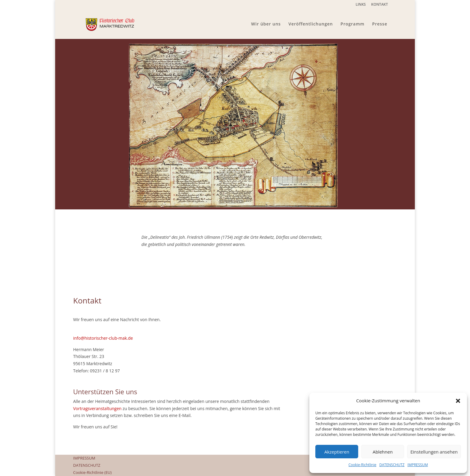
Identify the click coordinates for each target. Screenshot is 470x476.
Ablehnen (383, 452)
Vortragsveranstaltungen (97, 408)
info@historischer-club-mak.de (103, 338)
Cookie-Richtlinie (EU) (92, 472)
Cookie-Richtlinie (363, 465)
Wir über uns (266, 24)
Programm (352, 24)
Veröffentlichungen (311, 24)
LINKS (361, 5)
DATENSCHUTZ (392, 465)
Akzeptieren (337, 452)
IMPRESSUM (418, 465)
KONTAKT (379, 5)
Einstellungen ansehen (434, 452)
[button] (458, 401)
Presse (380, 24)
